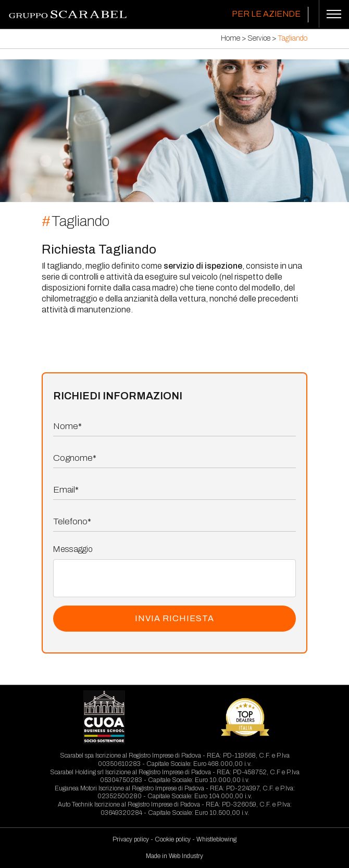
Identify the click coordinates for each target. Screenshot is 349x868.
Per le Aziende (266, 14)
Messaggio (73, 549)
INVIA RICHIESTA (174, 618)
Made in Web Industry (174, 856)
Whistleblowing (216, 839)
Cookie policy (173, 839)
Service (259, 38)
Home (230, 38)
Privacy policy (131, 839)
